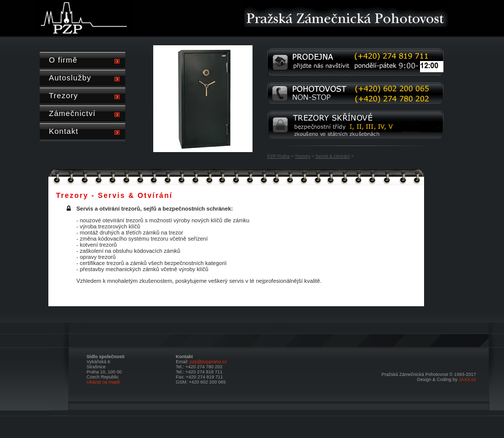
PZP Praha (278, 156)
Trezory (302, 156)
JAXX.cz (467, 379)
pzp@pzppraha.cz (208, 362)
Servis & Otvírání (332, 156)
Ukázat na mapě (103, 382)
